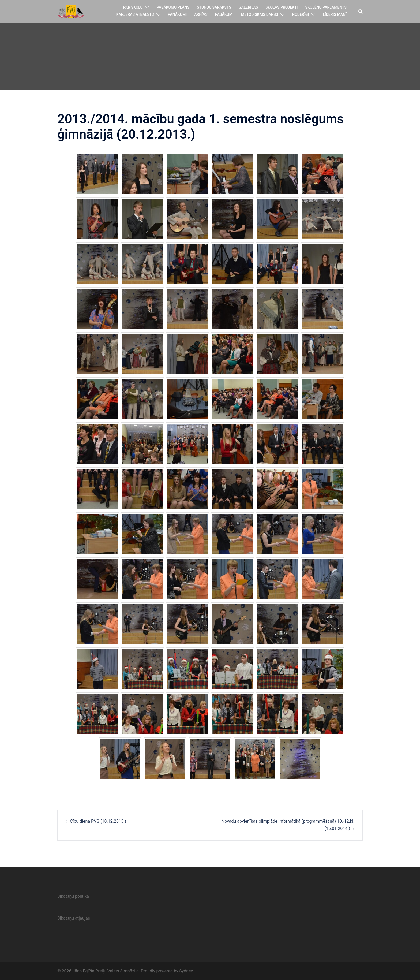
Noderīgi (300, 14)
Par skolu (133, 7)
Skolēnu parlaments (326, 7)
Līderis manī (335, 14)
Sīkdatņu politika (73, 896)
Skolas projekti (282, 7)
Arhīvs (201, 14)
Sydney (186, 971)
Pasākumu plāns (173, 7)
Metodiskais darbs (260, 14)
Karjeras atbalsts (135, 14)
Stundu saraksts (214, 7)
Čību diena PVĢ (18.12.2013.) (98, 821)
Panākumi (177, 14)
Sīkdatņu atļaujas (74, 918)
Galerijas (248, 7)
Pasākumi (224, 14)
